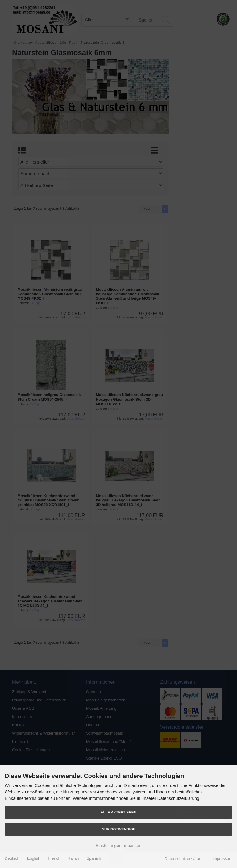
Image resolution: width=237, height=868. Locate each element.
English (34, 858)
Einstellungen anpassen (119, 846)
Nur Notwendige (118, 829)
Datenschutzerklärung (184, 859)
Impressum (222, 859)
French (54, 858)
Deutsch (12, 858)
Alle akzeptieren (118, 812)
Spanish (94, 858)
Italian (74, 858)
